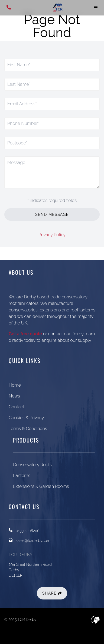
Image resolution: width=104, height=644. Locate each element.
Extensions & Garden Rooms (41, 486)
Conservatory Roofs (32, 465)
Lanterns (22, 476)
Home (15, 385)
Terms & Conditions (28, 429)
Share (52, 593)
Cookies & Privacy (26, 418)
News (14, 396)
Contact (16, 407)
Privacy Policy (52, 235)
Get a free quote (25, 334)
